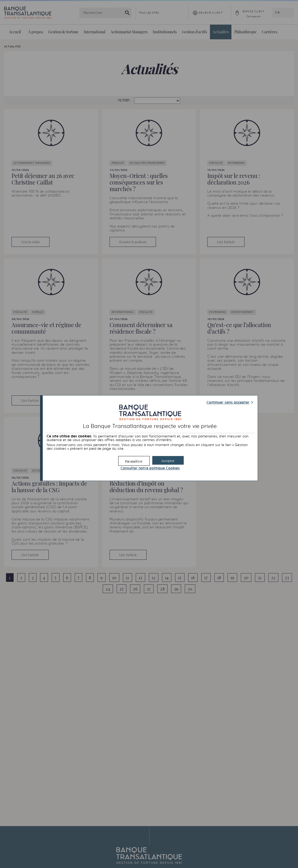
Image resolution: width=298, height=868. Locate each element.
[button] (168, 460)
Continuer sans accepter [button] (228, 403)
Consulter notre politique (150, 468)
